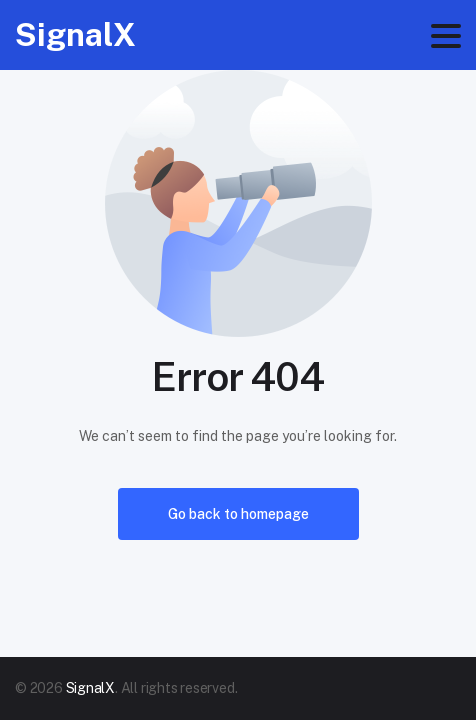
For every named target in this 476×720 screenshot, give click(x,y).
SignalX (75, 34)
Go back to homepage (238, 514)
